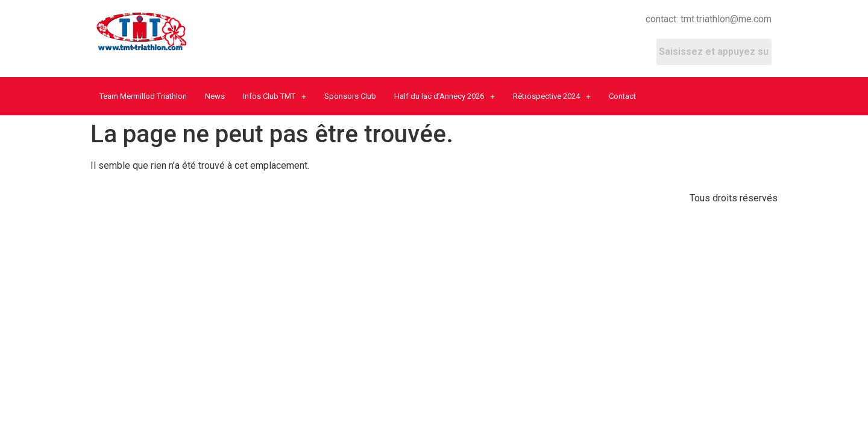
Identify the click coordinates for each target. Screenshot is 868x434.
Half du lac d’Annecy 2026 (445, 96)
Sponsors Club (350, 96)
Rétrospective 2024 (552, 96)
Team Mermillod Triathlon (143, 96)
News (215, 96)
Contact (622, 96)
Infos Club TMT (275, 96)
